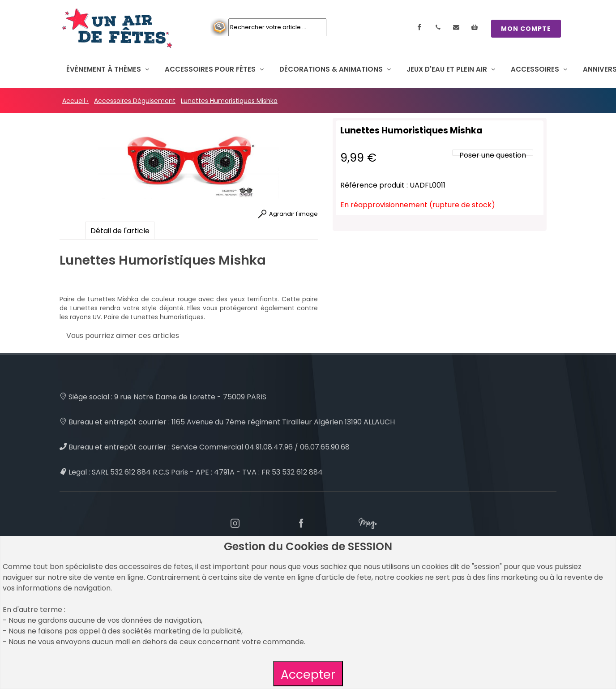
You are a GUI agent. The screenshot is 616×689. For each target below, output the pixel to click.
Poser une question (493, 155)
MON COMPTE (526, 29)
